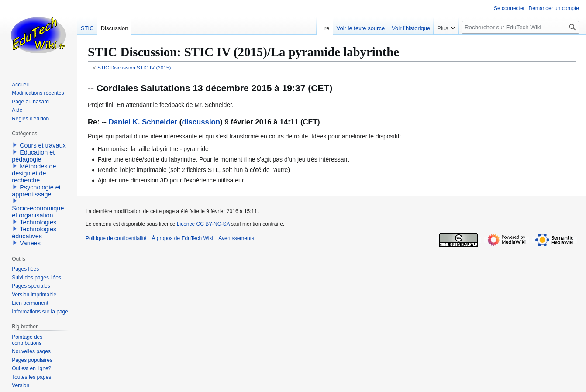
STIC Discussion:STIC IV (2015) (134, 67)
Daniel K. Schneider (143, 122)
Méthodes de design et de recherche (34, 173)
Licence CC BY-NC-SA (203, 224)
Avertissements (236, 238)
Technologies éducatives (34, 233)
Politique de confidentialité (116, 238)
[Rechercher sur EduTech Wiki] (521, 27)
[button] (15, 145)
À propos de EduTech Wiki (182, 238)
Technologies (38, 222)
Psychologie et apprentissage (36, 191)
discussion (201, 122)
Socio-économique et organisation (38, 212)
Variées (30, 243)
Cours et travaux (43, 145)
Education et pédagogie (33, 156)
